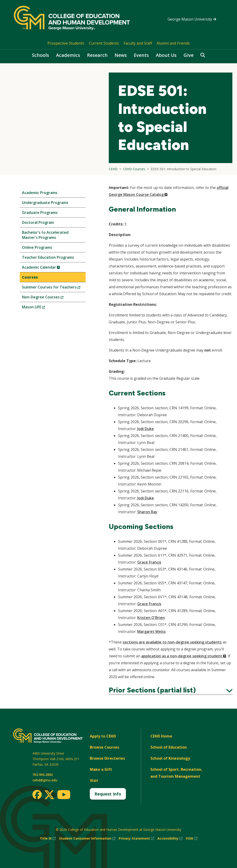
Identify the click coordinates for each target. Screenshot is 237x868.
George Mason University (192, 19)
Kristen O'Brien (151, 618)
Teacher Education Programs (48, 257)
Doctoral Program (38, 222)
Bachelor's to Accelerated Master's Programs (45, 235)
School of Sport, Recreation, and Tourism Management (176, 773)
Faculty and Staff (138, 43)
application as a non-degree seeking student (184, 656)
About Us (166, 55)
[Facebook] (37, 795)
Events (141, 55)
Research (97, 55)
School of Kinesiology (170, 758)
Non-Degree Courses (50, 298)
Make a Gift (101, 769)
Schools (41, 55)
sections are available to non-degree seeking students (172, 642)
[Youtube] (64, 795)
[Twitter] (49, 795)
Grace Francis (149, 562)
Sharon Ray (147, 512)
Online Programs (37, 247)
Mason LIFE (41, 308)
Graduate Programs (40, 212)
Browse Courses (104, 747)
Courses (30, 277)
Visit (94, 780)
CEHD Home (161, 736)
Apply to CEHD (103, 736)
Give (189, 55)
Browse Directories (107, 758)
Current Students (104, 43)
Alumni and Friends (173, 43)
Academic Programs (40, 193)
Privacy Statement (136, 838)
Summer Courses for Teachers (54, 288)
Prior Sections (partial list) (171, 690)
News (121, 55)
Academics (68, 55)
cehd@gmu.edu (45, 780)
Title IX (48, 838)
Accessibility (170, 838)
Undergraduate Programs (45, 203)
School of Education (169, 747)
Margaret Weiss (151, 631)
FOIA (192, 838)
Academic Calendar (49, 268)
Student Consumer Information (87, 838)
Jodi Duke (146, 429)
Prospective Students (66, 43)
